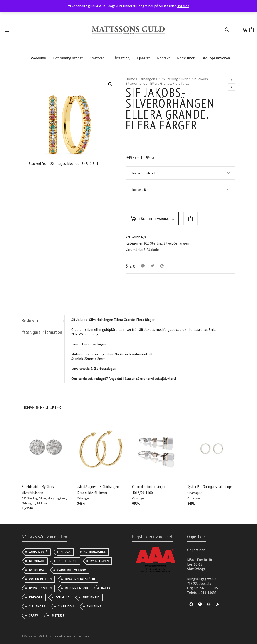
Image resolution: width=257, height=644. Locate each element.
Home (130, 79)
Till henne (43, 503)
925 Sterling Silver (173, 79)
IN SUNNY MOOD (77, 588)
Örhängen (147, 79)
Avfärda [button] (183, 6)
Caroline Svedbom (72, 570)
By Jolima (37, 570)
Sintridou (66, 606)
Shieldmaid (91, 597)
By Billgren (100, 561)
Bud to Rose (67, 561)
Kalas (106, 588)
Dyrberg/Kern (40, 588)
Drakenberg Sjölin (80, 579)
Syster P (58, 616)
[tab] (43, 320)
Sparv (34, 616)
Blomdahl (37, 561)
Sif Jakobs (152, 250)
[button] (110, 84)
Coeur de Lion (40, 579)
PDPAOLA (36, 597)
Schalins (62, 597)
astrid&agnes (95, 552)
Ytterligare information (42, 332)
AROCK (66, 552)
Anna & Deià (38, 552)
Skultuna (94, 606)
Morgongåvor (57, 498)
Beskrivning (32, 320)
